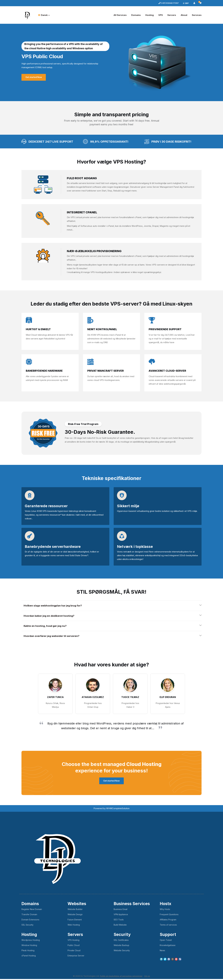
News (162, 951)
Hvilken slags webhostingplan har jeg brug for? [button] (54, 606)
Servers (172, 15)
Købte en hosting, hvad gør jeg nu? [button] (46, 627)
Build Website (120, 926)
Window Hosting (29, 946)
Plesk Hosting (28, 951)
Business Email (121, 910)
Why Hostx (165, 910)
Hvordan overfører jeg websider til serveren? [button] (53, 637)
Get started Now (34, 77)
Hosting (150, 15)
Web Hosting (74, 926)
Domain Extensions (30, 921)
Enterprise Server (76, 957)
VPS (161, 15)
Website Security (122, 951)
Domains (136, 15)
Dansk (44, 15)
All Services (120, 15)
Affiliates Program (168, 921)
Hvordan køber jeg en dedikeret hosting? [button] (50, 616)
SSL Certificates (121, 941)
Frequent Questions (169, 915)
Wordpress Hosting (31, 941)
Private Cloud (74, 951)
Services (197, 15)
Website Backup (121, 946)
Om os (147, 977)
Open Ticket (166, 941)
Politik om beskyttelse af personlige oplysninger (121, 977)
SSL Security (27, 926)
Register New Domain (32, 910)
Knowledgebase (168, 946)
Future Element (75, 921)
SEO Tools (119, 921)
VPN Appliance (121, 915)
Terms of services (168, 926)
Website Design (75, 915)
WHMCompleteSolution (118, 809)
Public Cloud (74, 946)
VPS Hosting (73, 941)
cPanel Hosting (29, 957)
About (184, 15)
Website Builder (75, 910)
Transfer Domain (29, 915)
